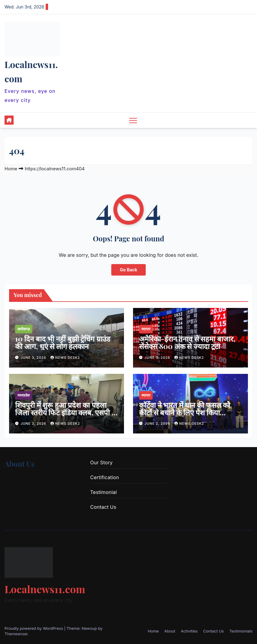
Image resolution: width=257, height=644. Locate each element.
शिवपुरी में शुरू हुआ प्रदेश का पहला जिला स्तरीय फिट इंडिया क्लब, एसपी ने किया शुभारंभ (65, 412)
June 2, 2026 (158, 423)
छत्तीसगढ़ (24, 329)
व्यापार (146, 329)
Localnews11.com (45, 589)
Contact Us (103, 507)
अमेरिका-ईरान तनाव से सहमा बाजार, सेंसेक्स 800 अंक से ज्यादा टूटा (187, 342)
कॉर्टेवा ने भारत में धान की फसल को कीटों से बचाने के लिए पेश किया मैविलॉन (185, 412)
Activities (189, 631)
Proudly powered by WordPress (34, 628)
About (170, 631)
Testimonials (241, 631)
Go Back (128, 270)
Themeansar (16, 634)
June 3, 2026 (34, 358)
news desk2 (65, 358)
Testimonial (103, 492)
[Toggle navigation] (133, 120)
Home (11, 169)
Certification (104, 477)
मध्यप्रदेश (24, 395)
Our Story (101, 463)
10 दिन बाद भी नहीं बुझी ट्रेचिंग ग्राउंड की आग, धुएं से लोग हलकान (63, 342)
